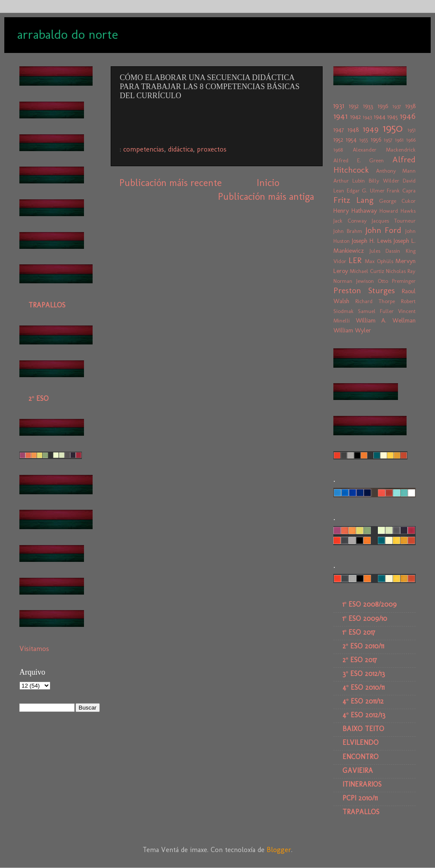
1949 (371, 129)
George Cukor (397, 201)
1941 (340, 116)
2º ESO (39, 398)
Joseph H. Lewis (371, 241)
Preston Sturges (364, 290)
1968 (338, 150)
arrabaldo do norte (68, 34)
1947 (339, 130)
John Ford (384, 230)
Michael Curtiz (367, 271)
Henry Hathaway (355, 211)
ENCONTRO (360, 757)
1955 (364, 140)
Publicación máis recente (171, 183)
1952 (338, 139)
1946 (408, 116)
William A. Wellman (386, 320)
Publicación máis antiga (266, 197)
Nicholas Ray (401, 271)
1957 (388, 140)
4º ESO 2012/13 (364, 715)
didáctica (180, 149)
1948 (353, 130)
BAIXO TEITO (363, 729)
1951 (412, 130)
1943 (367, 117)
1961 (399, 140)
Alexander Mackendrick (384, 150)
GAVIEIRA (358, 770)
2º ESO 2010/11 (363, 646)
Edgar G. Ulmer (366, 191)
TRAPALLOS (47, 305)
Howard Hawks (398, 211)
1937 (397, 106)
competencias (144, 149)
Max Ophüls (379, 261)
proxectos (212, 149)
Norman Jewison (354, 281)
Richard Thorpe (375, 301)
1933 (368, 106)
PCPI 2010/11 (360, 798)
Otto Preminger (397, 281)
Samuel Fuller (376, 311)
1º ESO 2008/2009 (370, 604)
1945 (393, 117)
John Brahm (348, 231)
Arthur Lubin (349, 181)
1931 (339, 106)
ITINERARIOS (362, 784)
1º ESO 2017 (359, 632)
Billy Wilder (384, 181)
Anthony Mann (396, 171)
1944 (380, 117)
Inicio (268, 183)
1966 (411, 140)
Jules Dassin (385, 251)
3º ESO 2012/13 (364, 674)
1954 (351, 139)
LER (355, 260)
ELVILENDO (360, 742)
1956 (376, 139)
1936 (383, 106)
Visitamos (34, 649)
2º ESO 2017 (360, 660)
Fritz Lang (353, 200)
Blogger (279, 850)
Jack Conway (350, 221)
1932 (354, 106)
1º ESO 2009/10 (365, 618)
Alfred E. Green (359, 160)
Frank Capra (401, 191)
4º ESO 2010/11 (364, 687)
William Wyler (352, 330)
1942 (356, 117)
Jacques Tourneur (394, 221)
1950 (393, 128)
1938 (410, 106)
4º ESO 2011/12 (363, 701)
